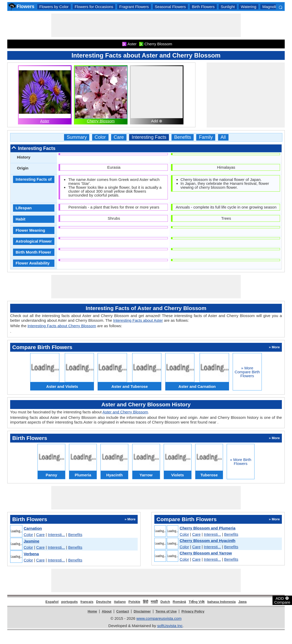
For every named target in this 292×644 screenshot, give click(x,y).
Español (52, 602)
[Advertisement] (146, 25)
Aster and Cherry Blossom (125, 412)
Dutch (165, 602)
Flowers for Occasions (94, 7)
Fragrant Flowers (134, 7)
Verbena (31, 554)
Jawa (243, 602)
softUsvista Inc (170, 626)
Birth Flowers (203, 7)
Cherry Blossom (101, 121)
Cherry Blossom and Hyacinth (207, 541)
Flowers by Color (54, 7)
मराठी (154, 602)
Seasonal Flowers (170, 7)
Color (100, 137)
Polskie (134, 602)
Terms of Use (166, 611)
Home (92, 611)
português (69, 602)
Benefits (183, 137)
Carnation (33, 528)
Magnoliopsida (275, 7)
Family (206, 137)
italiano (120, 602)
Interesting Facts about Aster (138, 320)
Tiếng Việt (197, 602)
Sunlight (228, 7)
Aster (45, 121)
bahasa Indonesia (221, 602)
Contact (123, 611)
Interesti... (56, 535)
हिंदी (145, 602)
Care (119, 137)
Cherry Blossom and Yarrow (206, 553)
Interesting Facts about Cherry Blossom (62, 326)
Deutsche (104, 602)
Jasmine (31, 541)
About (107, 611)
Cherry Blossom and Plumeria (207, 528)
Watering (248, 7)
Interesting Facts (149, 137)
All (223, 137)
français (87, 602)
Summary (77, 137)
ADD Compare (282, 600)
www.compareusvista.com (159, 618)
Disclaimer (142, 611)
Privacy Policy (193, 611)
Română (179, 602)
